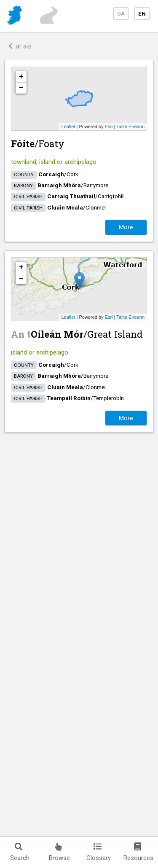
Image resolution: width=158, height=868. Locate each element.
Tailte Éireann (130, 126)
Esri (109, 126)
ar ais (20, 46)
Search (20, 852)
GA (121, 13)
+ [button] (21, 77)
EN (142, 13)
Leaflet (68, 126)
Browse (59, 852)
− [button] (21, 88)
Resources (138, 852)
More (126, 227)
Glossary (99, 852)
